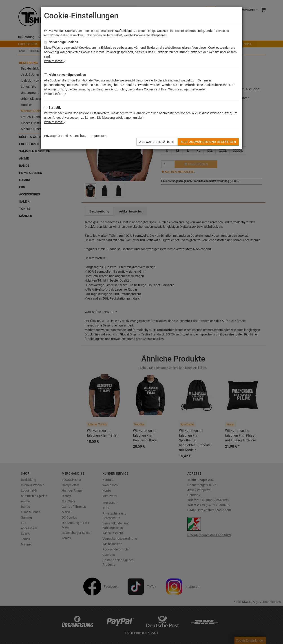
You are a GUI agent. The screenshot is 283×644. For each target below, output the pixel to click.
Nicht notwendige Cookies (67, 75)
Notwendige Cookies (63, 42)
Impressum (99, 136)
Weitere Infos (55, 61)
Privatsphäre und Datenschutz (66, 136)
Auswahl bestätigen (157, 142)
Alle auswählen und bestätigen (208, 142)
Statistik (55, 107)
